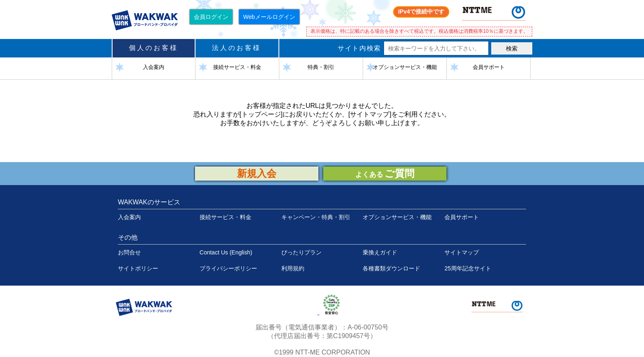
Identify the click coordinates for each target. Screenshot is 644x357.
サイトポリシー (138, 268)
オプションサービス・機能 (397, 217)
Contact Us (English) (226, 252)
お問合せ (129, 252)
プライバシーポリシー (228, 268)
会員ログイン (211, 17)
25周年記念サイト (468, 268)
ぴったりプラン (301, 252)
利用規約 (293, 268)
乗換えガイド (380, 252)
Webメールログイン (269, 17)
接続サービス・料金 (225, 217)
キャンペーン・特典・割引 (316, 217)
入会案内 (129, 217)
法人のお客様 (237, 48)
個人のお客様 (154, 48)
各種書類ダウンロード (391, 268)
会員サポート (462, 217)
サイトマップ (462, 252)
